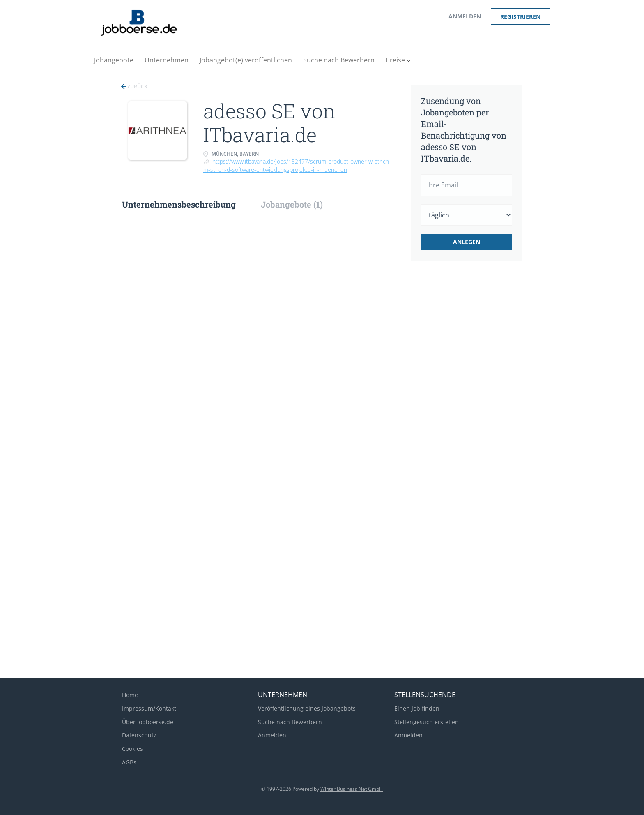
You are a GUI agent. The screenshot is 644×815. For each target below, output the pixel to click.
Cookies (132, 749)
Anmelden (465, 16)
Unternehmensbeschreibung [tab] (179, 204)
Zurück (137, 87)
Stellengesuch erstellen (427, 722)
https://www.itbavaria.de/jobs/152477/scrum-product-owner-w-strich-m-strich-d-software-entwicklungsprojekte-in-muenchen (297, 165)
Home (130, 695)
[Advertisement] (479, 404)
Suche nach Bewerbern (290, 722)
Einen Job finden (417, 708)
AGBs (129, 762)
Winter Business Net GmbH (352, 789)
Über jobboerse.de (148, 722)
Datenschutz (139, 735)
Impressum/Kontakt (149, 708)
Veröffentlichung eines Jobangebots (307, 708)
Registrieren (520, 17)
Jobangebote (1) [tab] (292, 204)
